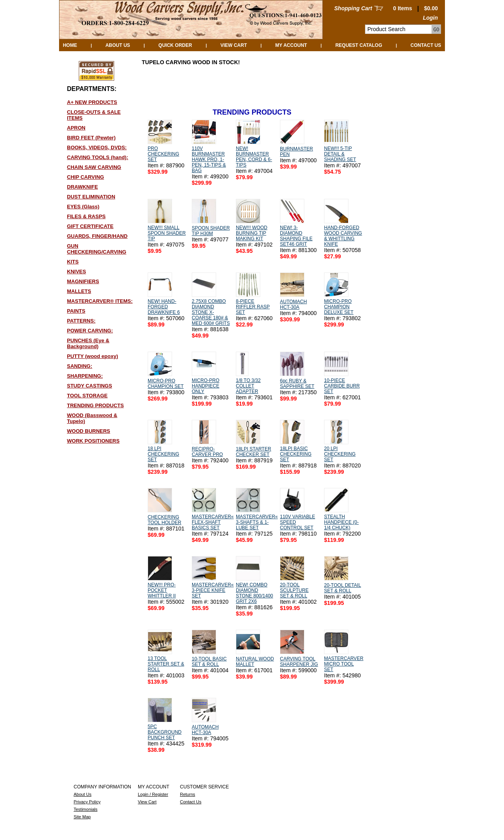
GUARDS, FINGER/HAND (97, 236)
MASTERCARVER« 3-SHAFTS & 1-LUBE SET (257, 522)
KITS (73, 262)
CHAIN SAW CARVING (94, 167)
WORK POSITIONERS (93, 441)
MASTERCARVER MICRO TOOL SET (344, 664)
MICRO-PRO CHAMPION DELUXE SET (339, 307)
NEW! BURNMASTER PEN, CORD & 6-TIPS (254, 157)
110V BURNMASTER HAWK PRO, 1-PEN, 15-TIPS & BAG (209, 159)
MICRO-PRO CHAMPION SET (166, 384)
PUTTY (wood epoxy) (93, 356)
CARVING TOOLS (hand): (98, 157)
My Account (291, 45)
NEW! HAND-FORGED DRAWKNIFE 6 (164, 307)
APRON (76, 128)
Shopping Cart (353, 8)
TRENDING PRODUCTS (95, 405)
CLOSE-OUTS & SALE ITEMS (94, 115)
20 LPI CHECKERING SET (340, 454)
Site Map (82, 817)
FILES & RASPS (86, 216)
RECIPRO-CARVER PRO (207, 452)
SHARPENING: (85, 376)
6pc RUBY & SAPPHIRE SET (297, 384)
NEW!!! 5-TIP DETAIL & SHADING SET (340, 154)
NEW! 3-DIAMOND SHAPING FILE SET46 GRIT (296, 236)
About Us (118, 45)
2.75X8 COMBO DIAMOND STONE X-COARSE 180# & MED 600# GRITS (211, 312)
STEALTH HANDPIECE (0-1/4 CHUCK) (341, 522)
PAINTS (76, 311)
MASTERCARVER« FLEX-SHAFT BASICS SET (213, 522)
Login (430, 18)
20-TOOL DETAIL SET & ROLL (343, 588)
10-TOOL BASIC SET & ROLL (209, 662)
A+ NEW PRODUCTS (92, 102)
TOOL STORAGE (87, 396)
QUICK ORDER (175, 45)
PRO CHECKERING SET (163, 154)
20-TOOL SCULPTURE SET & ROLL (294, 590)
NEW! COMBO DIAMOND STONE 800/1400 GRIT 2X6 (255, 593)
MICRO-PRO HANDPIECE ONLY (206, 386)
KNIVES (76, 272)
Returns (188, 794)
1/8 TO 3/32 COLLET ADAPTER (248, 386)
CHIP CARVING (85, 177)
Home (70, 45)
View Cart (234, 45)
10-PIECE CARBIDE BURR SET (342, 386)
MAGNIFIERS (83, 281)
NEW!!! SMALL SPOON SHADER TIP (167, 233)
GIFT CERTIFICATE (90, 226)
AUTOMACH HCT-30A (293, 304)
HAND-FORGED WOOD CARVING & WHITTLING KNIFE (343, 236)
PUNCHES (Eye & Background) (88, 343)
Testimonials (86, 809)
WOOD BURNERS (89, 431)
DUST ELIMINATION (91, 197)
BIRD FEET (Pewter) (91, 138)
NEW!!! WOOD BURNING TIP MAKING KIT (252, 233)
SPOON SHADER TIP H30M (211, 231)
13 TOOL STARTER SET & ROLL (166, 664)
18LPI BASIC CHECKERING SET (296, 454)
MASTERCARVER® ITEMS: (100, 301)
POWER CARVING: (90, 331)
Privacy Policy (87, 802)
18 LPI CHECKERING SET (163, 454)
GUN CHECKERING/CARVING (97, 249)
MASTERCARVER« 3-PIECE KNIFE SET (213, 590)
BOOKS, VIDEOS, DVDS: (97, 147)
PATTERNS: (81, 321)
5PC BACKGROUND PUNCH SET (165, 732)
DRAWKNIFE (82, 187)
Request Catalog (359, 45)
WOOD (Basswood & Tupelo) (92, 418)
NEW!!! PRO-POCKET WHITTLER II (162, 590)
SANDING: (80, 366)
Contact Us (426, 45)
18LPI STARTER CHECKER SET (254, 452)
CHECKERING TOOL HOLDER (164, 520)
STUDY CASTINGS (90, 386)
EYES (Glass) (83, 207)
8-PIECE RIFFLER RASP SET (253, 307)
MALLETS (79, 291)
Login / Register (153, 794)
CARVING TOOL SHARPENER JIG (299, 662)
